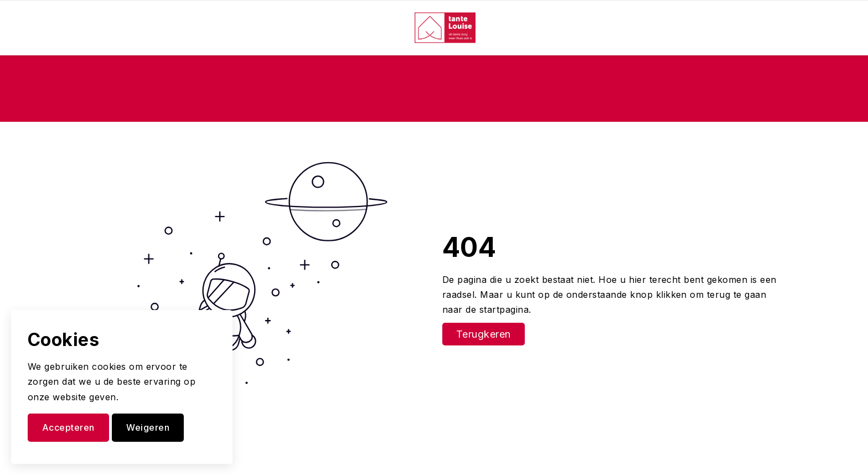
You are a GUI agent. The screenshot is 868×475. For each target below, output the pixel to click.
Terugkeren (484, 334)
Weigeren (148, 427)
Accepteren (68, 427)
